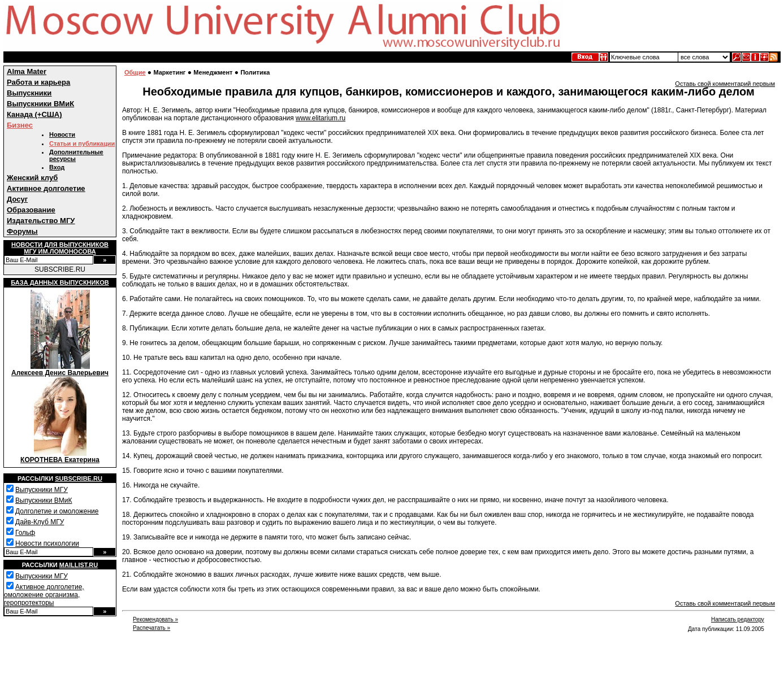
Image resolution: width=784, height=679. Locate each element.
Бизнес (20, 125)
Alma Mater (27, 71)
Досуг (17, 199)
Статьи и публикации (82, 143)
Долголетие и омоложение (57, 511)
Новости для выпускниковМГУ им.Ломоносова (60, 248)
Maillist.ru (79, 565)
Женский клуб (32, 178)
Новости (62, 134)
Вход (57, 167)
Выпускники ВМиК (40, 104)
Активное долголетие (46, 188)
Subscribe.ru (79, 478)
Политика (255, 72)
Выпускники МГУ (42, 490)
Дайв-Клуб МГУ (40, 522)
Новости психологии (47, 543)
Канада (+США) (34, 114)
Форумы (22, 231)
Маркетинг (169, 72)
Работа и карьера (38, 82)
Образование (31, 210)
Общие (135, 72)
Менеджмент (213, 72)
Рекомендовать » (155, 619)
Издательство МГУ (41, 221)
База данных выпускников (60, 282)
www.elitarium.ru (320, 118)
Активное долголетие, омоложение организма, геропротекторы (44, 595)
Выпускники (29, 93)
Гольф (25, 533)
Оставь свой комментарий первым (725, 84)
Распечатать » (151, 628)
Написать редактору (738, 619)
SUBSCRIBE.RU (60, 269)
